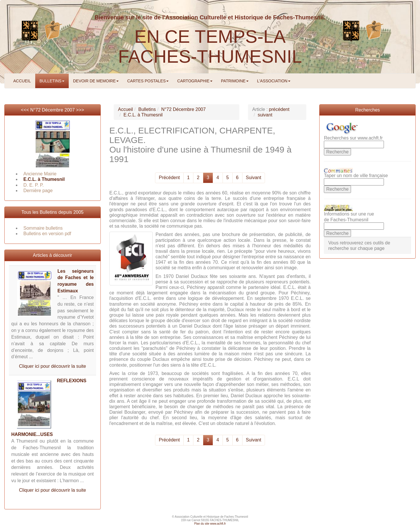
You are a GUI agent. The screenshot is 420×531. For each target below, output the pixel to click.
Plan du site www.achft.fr (210, 524)
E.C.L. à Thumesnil (44, 179)
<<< (25, 110)
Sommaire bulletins (43, 228)
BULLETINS (52, 81)
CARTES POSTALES (148, 81)
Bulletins (147, 109)
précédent (279, 109)
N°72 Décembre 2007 (53, 110)
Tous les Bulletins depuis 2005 (52, 212)
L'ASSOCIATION (274, 81)
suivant (265, 115)
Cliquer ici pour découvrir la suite (53, 366)
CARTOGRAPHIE (195, 81)
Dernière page (38, 191)
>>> (80, 110)
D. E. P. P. (34, 185)
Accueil (126, 109)
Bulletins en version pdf (47, 234)
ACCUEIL (22, 81)
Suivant (254, 178)
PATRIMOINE (235, 81)
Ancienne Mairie (40, 174)
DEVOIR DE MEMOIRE (96, 81)
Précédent (169, 178)
